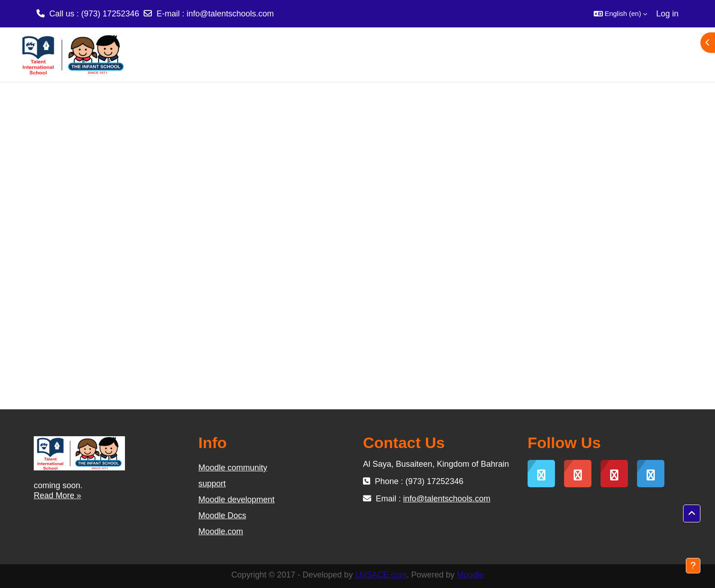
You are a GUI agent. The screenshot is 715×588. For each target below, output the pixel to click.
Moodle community (233, 468)
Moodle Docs (222, 516)
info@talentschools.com (230, 14)
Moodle (470, 575)
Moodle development (236, 500)
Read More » (57, 495)
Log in (667, 14)
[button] (620, 14)
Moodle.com (221, 531)
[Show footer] (693, 566)
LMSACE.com (381, 575)
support (212, 484)
